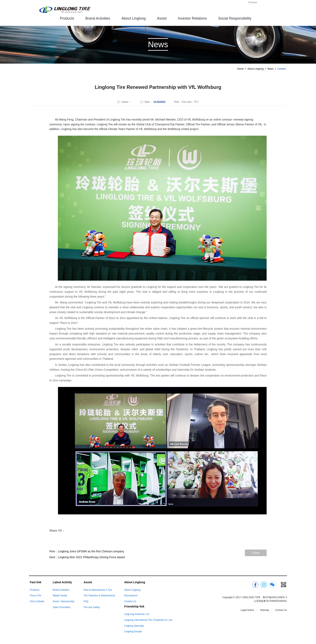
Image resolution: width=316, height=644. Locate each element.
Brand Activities (98, 18)
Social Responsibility (235, 18)
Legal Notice (247, 610)
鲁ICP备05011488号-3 (275, 597)
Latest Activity (62, 582)
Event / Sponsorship (64, 601)
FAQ (86, 601)
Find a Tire (36, 596)
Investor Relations (192, 18)
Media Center (60, 596)
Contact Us (130, 601)
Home (240, 69)
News (270, 69)
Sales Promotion (62, 607)
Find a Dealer (37, 601)
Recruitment (131, 596)
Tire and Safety (92, 607)
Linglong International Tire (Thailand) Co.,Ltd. (149, 620)
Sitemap (265, 610)
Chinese (253, 2)
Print (176, 102)
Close (256, 553)
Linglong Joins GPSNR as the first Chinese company (91, 551)
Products (67, 18)
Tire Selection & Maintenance (99, 596)
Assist (162, 18)
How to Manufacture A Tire (98, 590)
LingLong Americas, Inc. (137, 614)
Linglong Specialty (134, 626)
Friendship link (134, 606)
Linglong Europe (133, 631)
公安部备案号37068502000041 (270, 601)
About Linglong (134, 18)
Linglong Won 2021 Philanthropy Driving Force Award (91, 557)
